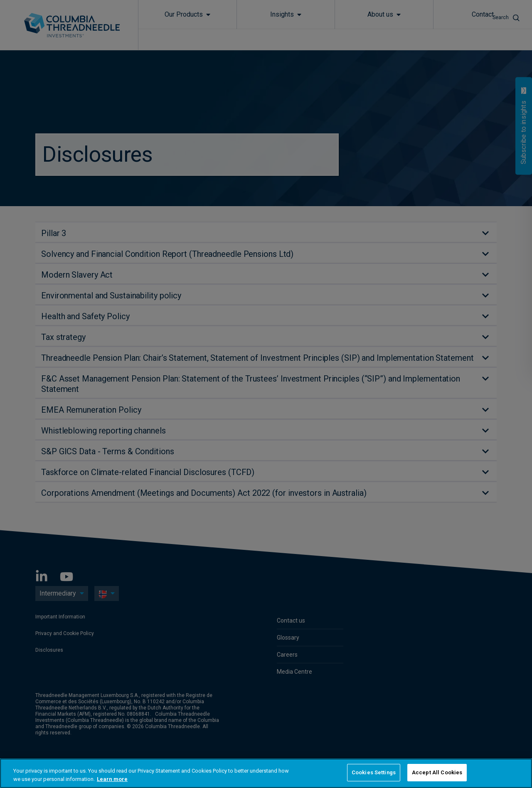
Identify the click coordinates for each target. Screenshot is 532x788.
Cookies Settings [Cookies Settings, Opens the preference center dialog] (374, 772)
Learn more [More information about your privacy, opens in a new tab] (112, 779)
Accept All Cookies (437, 772)
